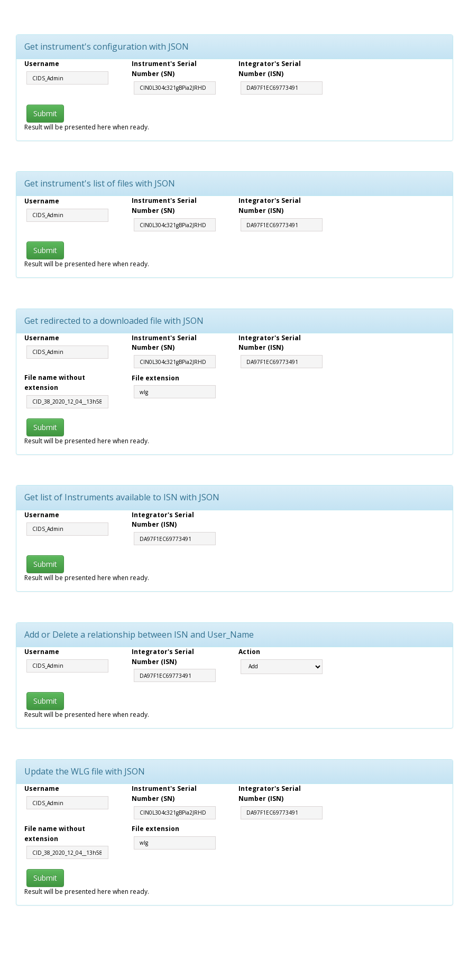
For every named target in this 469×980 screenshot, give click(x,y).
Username (42, 64)
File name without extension (55, 382)
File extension (155, 378)
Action (249, 652)
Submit (45, 113)
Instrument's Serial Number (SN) (164, 69)
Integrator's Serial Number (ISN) (270, 69)
